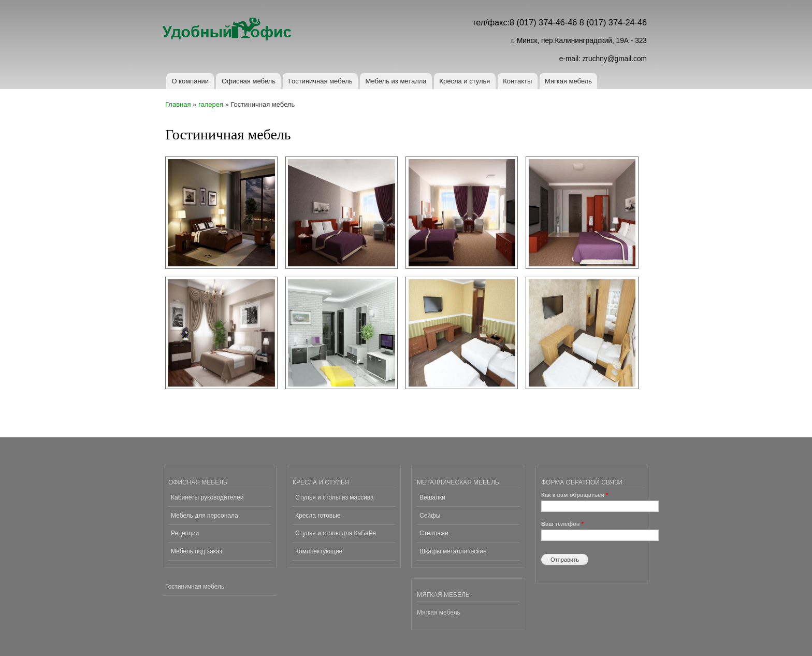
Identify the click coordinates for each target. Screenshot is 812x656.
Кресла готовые (318, 516)
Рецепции (185, 533)
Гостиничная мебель (321, 81)
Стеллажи (434, 533)
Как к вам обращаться (575, 495)
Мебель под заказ (197, 551)
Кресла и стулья (465, 81)
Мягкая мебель (568, 81)
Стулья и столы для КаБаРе (336, 533)
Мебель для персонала (205, 516)
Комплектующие (319, 551)
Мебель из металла (396, 81)
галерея (211, 104)
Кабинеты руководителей (207, 497)
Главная (178, 104)
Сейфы (430, 516)
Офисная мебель (249, 81)
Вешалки (432, 497)
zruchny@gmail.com (615, 59)
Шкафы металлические (453, 551)
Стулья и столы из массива (335, 497)
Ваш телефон (562, 524)
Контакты (517, 81)
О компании (190, 81)
